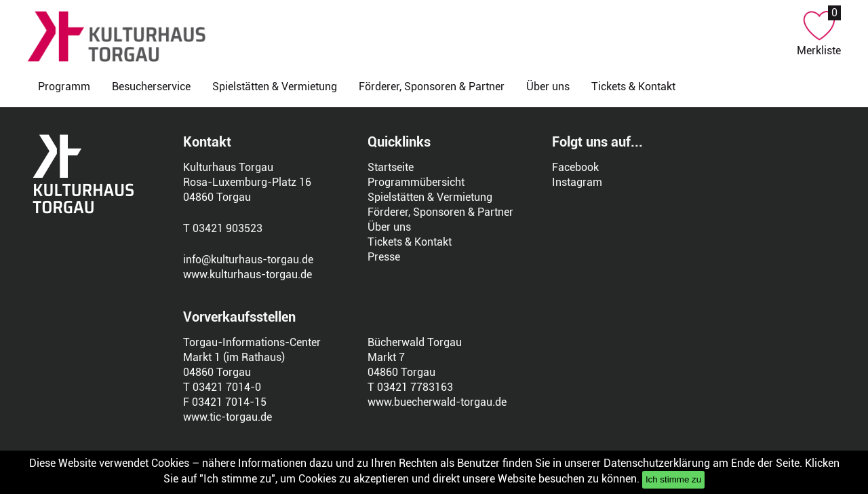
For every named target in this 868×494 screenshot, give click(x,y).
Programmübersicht (416, 182)
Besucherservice (151, 87)
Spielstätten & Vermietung (275, 87)
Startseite (391, 167)
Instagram (577, 182)
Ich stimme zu (673, 479)
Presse (384, 257)
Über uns (548, 87)
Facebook (575, 167)
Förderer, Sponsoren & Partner (432, 87)
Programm (64, 87)
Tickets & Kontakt (633, 87)
